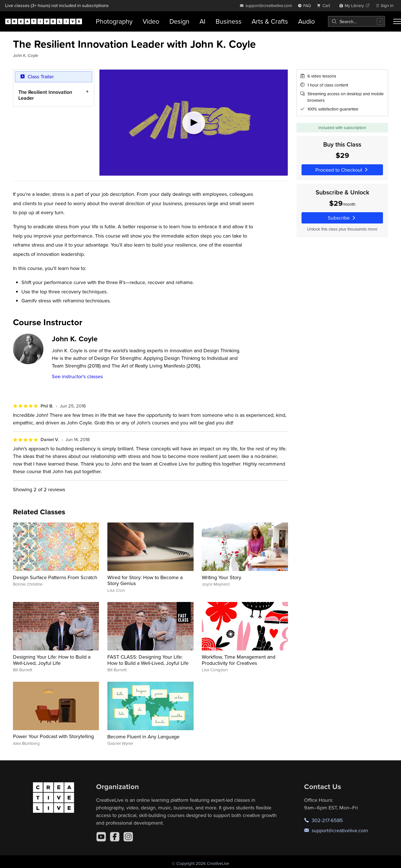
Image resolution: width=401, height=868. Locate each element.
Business (229, 21)
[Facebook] (115, 837)
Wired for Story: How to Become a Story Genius (145, 580)
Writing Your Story (221, 577)
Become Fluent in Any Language (143, 737)
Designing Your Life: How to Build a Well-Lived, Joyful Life (52, 660)
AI (202, 21)
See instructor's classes (77, 376)
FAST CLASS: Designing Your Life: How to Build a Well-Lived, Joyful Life (148, 660)
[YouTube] (101, 837)
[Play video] (194, 123)
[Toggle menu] (397, 21)
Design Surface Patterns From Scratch (55, 577)
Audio (306, 21)
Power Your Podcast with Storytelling (53, 736)
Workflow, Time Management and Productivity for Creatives (239, 660)
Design (179, 21)
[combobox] (356, 21)
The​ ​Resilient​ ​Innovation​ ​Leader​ (46, 95)
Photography (114, 21)
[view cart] (325, 5)
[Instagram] (128, 837)
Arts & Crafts (270, 21)
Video (151, 21)
